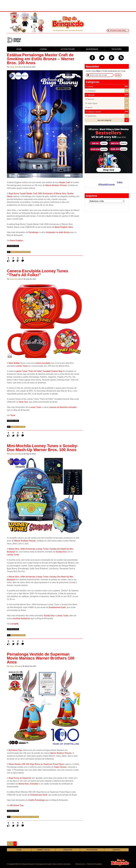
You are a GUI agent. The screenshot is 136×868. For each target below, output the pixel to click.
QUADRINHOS (92, 49)
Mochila (14, 635)
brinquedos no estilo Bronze (58, 232)
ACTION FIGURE (68, 49)
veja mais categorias (104, 120)
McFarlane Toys (15, 750)
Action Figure (92, 103)
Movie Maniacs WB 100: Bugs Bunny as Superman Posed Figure (36, 764)
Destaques (92, 91)
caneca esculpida (43, 363)
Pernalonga (33, 232)
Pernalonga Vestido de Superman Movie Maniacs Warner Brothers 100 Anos (41, 658)
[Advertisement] (68, 5)
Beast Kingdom (17, 240)
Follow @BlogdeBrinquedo (110, 183)
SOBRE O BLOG (43, 850)
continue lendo (13, 246)
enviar (118, 75)
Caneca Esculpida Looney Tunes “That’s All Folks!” (38, 273)
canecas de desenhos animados (63, 407)
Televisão (21, 427)
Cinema (13, 252)
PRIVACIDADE (92, 850)
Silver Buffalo (14, 363)
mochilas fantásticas (21, 618)
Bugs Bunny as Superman (20, 778)
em (9, 252)
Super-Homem (60, 767)
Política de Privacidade (94, 864)
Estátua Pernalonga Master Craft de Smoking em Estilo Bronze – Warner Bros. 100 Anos (41, 59)
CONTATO (116, 850)
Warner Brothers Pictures (56, 185)
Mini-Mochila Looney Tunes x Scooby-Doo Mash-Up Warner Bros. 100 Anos (43, 448)
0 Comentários (23, 258)
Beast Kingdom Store (64, 227)
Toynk (13, 415)
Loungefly (14, 624)
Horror (90, 108)
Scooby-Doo (61, 552)
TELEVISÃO (116, 49)
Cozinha (14, 427)
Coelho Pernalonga (36, 800)
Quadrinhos (92, 116)
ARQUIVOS (68, 850)
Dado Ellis (14, 67)
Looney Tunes (22, 366)
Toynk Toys (23, 402)
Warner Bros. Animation (28, 784)
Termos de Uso (80, 864)
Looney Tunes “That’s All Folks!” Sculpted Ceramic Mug (39, 371)
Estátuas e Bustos (24, 252)
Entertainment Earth (57, 607)
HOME (19, 49)
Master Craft (64, 182)
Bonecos (91, 99)
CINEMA (43, 49)
